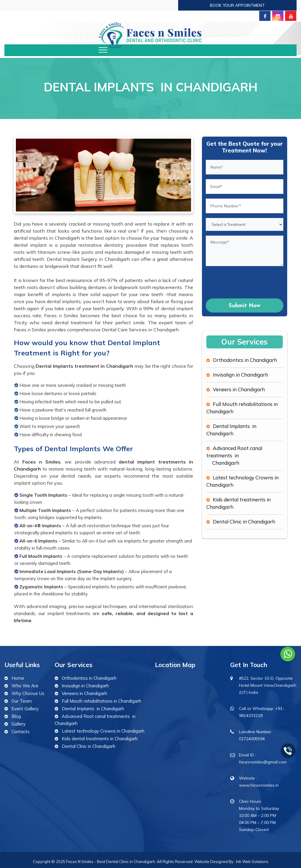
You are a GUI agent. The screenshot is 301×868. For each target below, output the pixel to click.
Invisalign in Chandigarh (240, 375)
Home (18, 678)
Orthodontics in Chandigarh (245, 360)
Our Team (22, 701)
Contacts (21, 732)
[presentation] (250, 282)
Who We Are (25, 686)
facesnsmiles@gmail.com (263, 762)
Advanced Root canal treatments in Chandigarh (234, 455)
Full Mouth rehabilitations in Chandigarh (101, 701)
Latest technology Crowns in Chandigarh (103, 731)
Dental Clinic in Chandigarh (244, 522)
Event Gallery (25, 709)
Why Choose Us (28, 693)
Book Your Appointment (237, 5)
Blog (16, 716)
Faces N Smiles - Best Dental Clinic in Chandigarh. (112, 862)
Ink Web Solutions (252, 862)
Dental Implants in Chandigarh (93, 709)
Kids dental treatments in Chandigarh (100, 739)
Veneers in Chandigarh (239, 389)
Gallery (19, 724)
